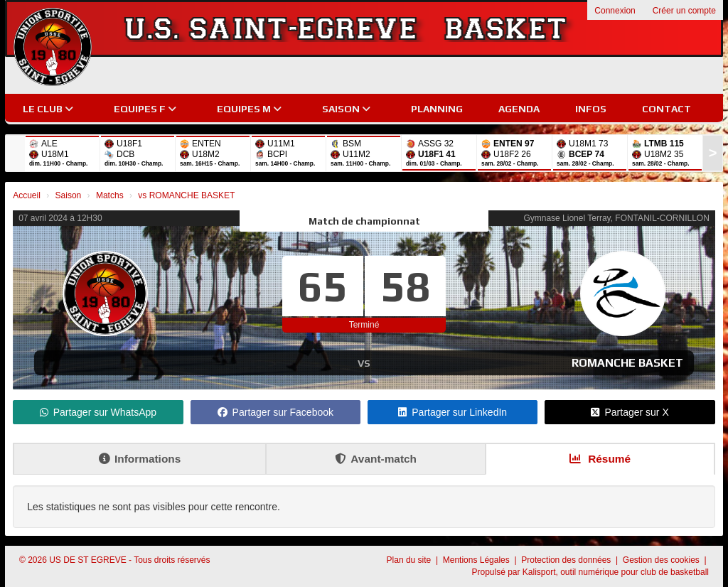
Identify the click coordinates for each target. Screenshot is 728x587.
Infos (591, 109)
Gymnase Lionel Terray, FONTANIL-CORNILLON (616, 218)
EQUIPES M (249, 109)
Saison (346, 109)
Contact (667, 109)
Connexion (615, 11)
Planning (437, 109)
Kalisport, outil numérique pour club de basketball (616, 572)
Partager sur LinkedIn (453, 412)
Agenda (519, 109)
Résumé (600, 459)
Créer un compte (684, 11)
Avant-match (376, 459)
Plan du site (410, 560)
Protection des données (567, 560)
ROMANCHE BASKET (627, 363)
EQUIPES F (145, 109)
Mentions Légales (477, 560)
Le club (48, 109)
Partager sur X (630, 412)
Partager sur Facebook (275, 412)
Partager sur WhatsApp (98, 412)
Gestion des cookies (662, 560)
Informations (140, 459)
